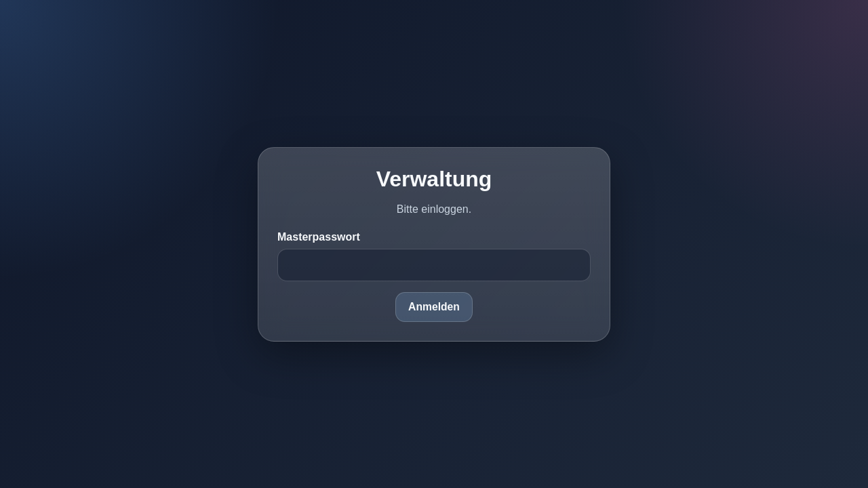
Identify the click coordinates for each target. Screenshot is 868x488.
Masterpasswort (319, 237)
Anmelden (434, 307)
